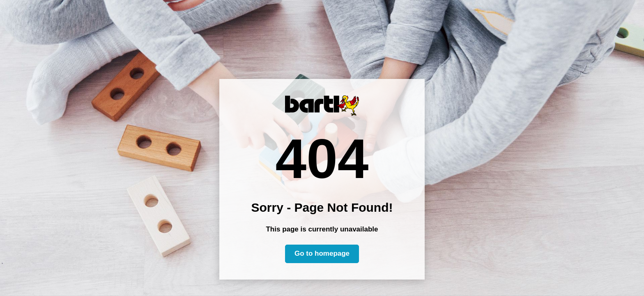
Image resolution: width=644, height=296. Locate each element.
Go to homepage (322, 253)
